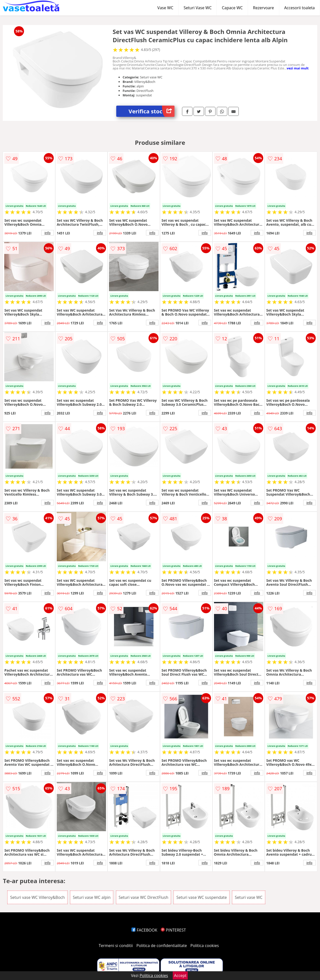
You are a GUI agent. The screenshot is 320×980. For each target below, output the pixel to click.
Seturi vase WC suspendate (201, 897)
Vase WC (165, 8)
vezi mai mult (298, 68)
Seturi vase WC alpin (92, 897)
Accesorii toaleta (299, 8)
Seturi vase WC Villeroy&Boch (37, 897)
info (47, 233)
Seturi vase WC (249, 897)
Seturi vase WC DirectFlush (144, 897)
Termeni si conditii (116, 946)
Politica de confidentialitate (162, 946)
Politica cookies (205, 946)
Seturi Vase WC (197, 8)
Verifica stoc (151, 111)
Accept (180, 976)
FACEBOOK (144, 930)
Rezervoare (263, 8)
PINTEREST (173, 930)
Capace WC (232, 8)
